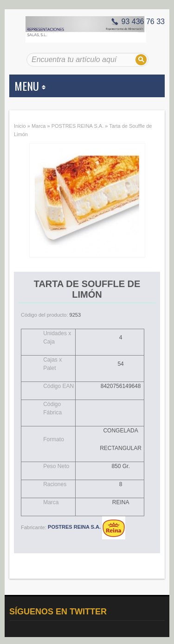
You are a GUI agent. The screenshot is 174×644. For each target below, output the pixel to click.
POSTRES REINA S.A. (77, 126)
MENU (30, 86)
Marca (39, 126)
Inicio (20, 126)
